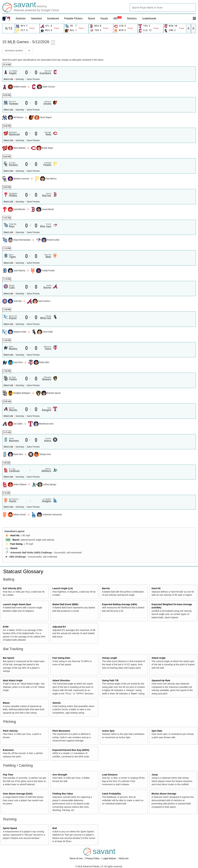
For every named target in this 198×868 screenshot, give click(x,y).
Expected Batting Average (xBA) (120, 604)
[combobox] (163, 7)
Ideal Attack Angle (13, 680)
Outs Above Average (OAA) (18, 794)
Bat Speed (8, 658)
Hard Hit (15, 535)
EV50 (6, 627)
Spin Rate (157, 731)
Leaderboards (149, 18)
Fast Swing (16, 544)
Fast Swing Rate (61, 658)
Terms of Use (76, 858)
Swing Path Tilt (110, 680)
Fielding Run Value (63, 794)
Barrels (106, 588)
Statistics (132, 18)
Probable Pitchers (73, 18)
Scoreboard (53, 18)
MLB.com (124, 858)
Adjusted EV (59, 627)
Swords (57, 703)
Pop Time (8, 775)
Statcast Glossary (23, 571)
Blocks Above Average (164, 794)
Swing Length (109, 658)
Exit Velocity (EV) (12, 588)
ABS (117, 18)
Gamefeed (36, 18)
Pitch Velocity (10, 731)
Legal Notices (110, 858)
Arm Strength (60, 775)
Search (91, 18)
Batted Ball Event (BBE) (65, 604)
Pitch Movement (61, 731)
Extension (8, 750)
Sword (14, 548)
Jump (155, 775)
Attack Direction (61, 680)
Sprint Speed (10, 828)
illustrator (21, 18)
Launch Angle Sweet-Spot (17, 604)
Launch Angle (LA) (63, 588)
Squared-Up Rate (161, 680)
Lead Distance (110, 775)
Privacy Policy (93, 858)
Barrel (16, 540)
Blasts (6, 703)
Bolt (55, 828)
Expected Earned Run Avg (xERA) (71, 750)
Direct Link (9, 79)
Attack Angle (159, 658)
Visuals (104, 18)
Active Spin (108, 731)
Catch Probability (111, 794)
